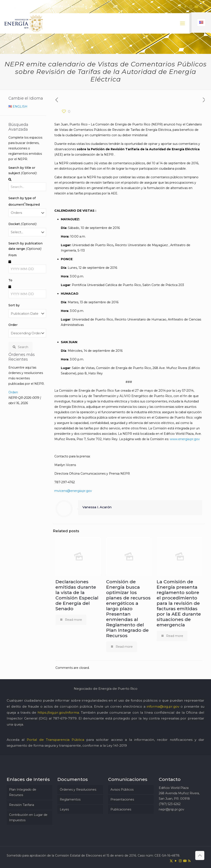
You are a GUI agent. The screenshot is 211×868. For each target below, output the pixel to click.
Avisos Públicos (122, 790)
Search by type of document (24, 201)
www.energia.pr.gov (185, 439)
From (13, 255)
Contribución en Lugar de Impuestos (28, 817)
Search (20, 347)
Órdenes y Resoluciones (78, 790)
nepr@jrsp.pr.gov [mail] (131, 6)
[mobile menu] (183, 23)
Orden (13, 392)
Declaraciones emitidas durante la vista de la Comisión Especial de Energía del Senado (77, 595)
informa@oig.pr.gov (163, 706)
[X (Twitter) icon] (180, 7)
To (10, 280)
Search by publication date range (25, 246)
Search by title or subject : (23, 170)
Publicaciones (121, 809)
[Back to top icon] (200, 855)
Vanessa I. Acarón (97, 507)
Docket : (23, 224)
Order (13, 325)
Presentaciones (122, 799)
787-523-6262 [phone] (103, 6)
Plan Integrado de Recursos (23, 792)
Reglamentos (70, 799)
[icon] (196, 7)
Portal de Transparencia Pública (55, 740)
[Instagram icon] (191, 7)
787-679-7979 (65, 718)
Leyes (64, 809)
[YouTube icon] (185, 7)
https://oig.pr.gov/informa (58, 712)
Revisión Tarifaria (22, 805)
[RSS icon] (202, 7)
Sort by (14, 305)
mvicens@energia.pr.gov (73, 491)
